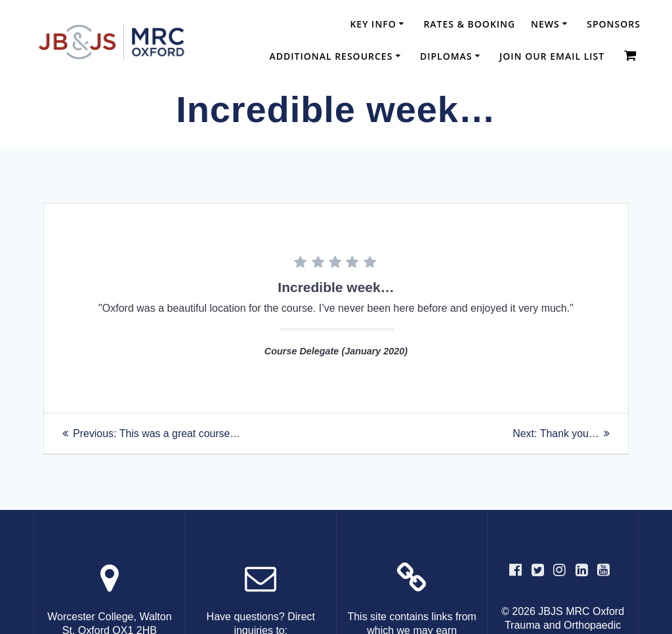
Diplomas (446, 56)
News (545, 24)
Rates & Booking (469, 24)
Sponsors (614, 24)
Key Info (373, 24)
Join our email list (552, 56)
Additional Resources (331, 56)
